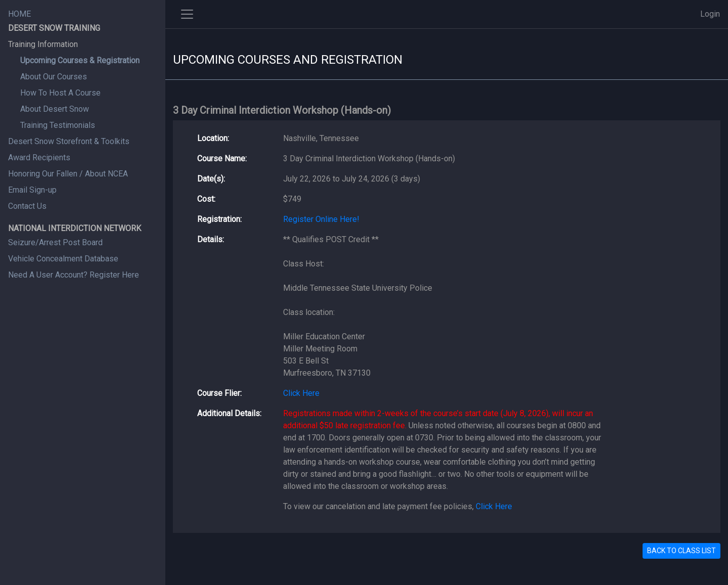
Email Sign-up (32, 190)
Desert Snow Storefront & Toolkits (69, 141)
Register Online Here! (321, 219)
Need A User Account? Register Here (74, 275)
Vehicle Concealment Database (63, 259)
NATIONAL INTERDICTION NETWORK (75, 228)
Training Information (43, 44)
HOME (19, 14)
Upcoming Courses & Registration (80, 60)
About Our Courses (54, 77)
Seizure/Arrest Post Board (55, 242)
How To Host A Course (60, 93)
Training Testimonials (58, 125)
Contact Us (27, 206)
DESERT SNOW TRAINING (54, 28)
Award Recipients (39, 157)
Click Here (301, 393)
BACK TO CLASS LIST (681, 551)
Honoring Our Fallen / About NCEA (68, 174)
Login (710, 14)
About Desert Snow (55, 109)
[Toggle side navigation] (187, 14)
